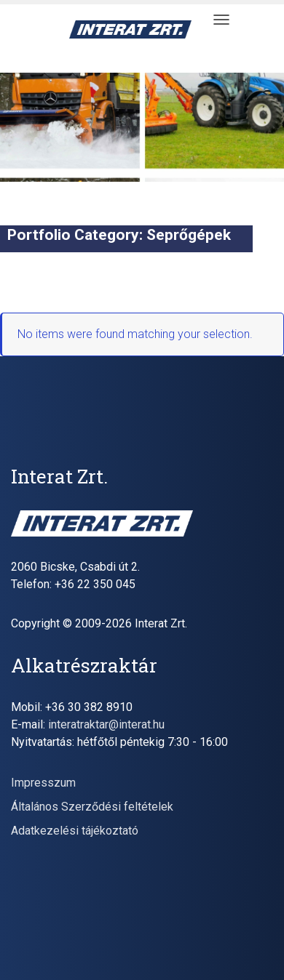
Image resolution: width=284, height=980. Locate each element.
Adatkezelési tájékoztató (75, 831)
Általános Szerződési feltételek (92, 807)
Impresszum (43, 783)
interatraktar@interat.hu (106, 724)
